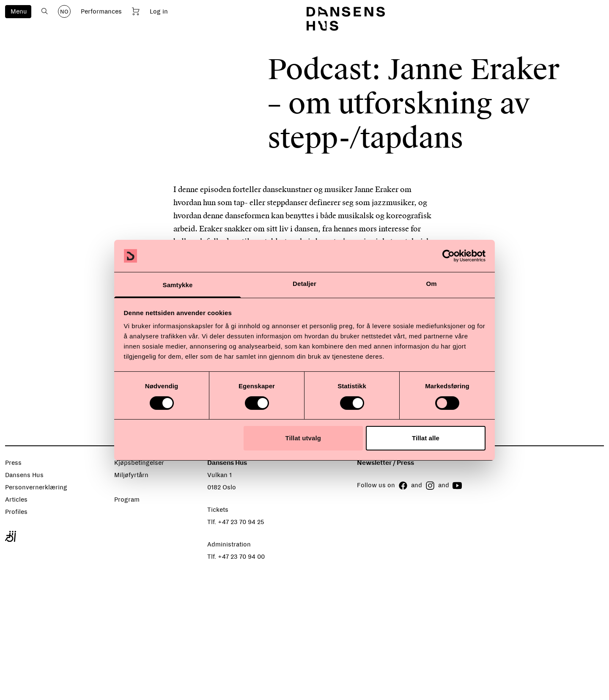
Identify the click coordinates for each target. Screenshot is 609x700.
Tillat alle (426, 438)
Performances (101, 11)
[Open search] (45, 11)
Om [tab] (431, 284)
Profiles (16, 512)
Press (13, 463)
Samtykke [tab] (178, 285)
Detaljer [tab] (304, 284)
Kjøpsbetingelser (139, 463)
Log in (159, 11)
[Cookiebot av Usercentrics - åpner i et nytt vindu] (449, 256)
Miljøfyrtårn (131, 475)
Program (127, 500)
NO (64, 12)
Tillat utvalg (303, 438)
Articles (16, 500)
